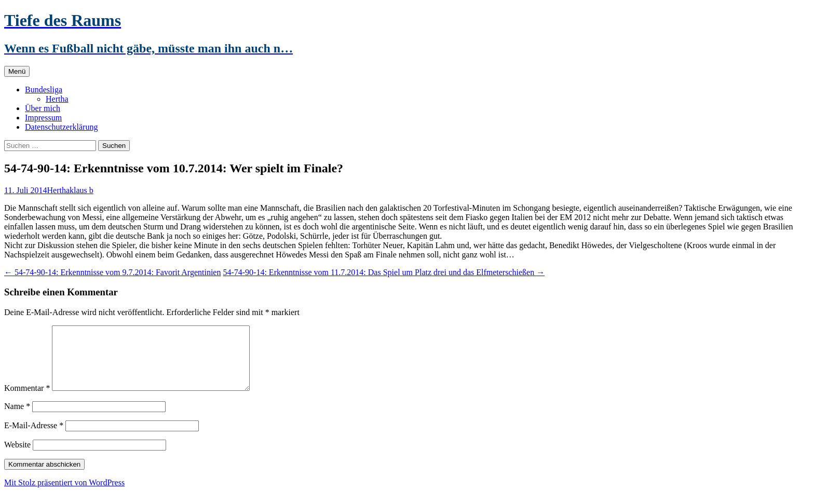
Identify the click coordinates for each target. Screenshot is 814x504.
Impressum (43, 118)
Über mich (43, 108)
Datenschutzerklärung (61, 127)
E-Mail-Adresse (34, 438)
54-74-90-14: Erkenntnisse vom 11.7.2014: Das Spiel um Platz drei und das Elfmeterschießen (384, 272)
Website (17, 457)
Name (17, 419)
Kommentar (27, 400)
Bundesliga (44, 90)
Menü (17, 71)
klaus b (82, 190)
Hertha (57, 99)
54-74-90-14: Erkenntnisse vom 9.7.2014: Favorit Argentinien (112, 272)
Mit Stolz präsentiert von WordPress (64, 495)
